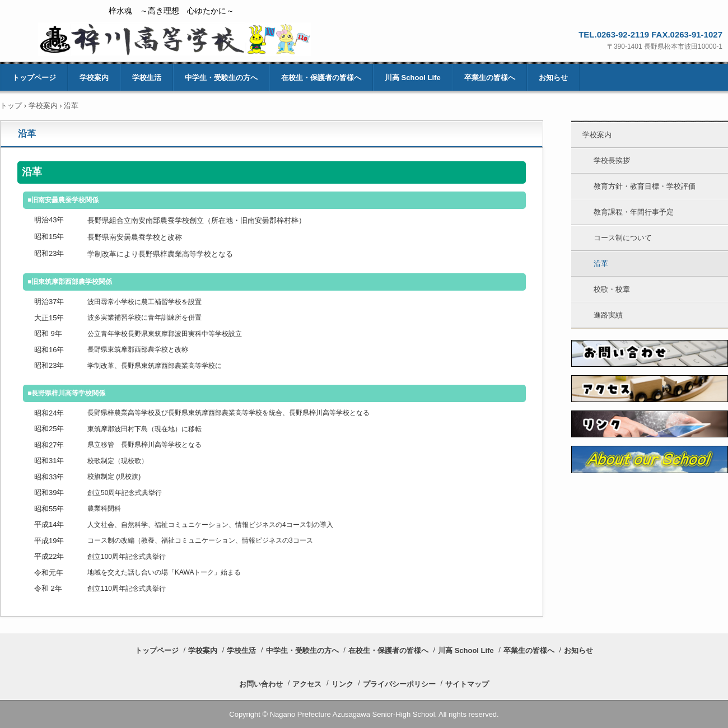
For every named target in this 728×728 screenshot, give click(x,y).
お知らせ (553, 78)
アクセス (307, 684)
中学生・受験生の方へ (221, 78)
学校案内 (94, 78)
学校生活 (147, 78)
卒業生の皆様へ (490, 78)
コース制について (623, 238)
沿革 (601, 263)
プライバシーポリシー (399, 684)
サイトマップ (467, 684)
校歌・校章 (612, 289)
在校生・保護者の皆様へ (321, 78)
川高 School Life (413, 78)
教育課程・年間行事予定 (634, 212)
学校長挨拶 (612, 160)
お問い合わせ (261, 684)
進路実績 (608, 315)
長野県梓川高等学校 (175, 39)
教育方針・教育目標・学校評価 (645, 186)
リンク (342, 684)
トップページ (34, 78)
